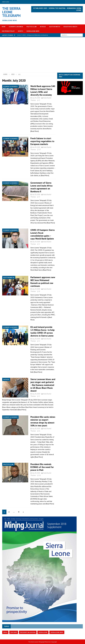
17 (40, 150)
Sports (20, 31)
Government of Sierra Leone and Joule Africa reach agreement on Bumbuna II (41, 187)
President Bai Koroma (28, 632)
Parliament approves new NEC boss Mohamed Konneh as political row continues (43, 282)
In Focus (43, 27)
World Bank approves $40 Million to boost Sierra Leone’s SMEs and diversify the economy (43, 91)
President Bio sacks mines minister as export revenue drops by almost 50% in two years (43, 421)
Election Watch (55, 27)
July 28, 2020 (36, 394)
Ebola (5, 632)
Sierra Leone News (33, 31)
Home (4, 27)
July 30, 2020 (36, 98)
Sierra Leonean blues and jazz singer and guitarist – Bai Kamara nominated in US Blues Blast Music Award (43, 385)
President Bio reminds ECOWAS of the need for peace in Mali (42, 467)
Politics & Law (31, 27)
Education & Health (70, 27)
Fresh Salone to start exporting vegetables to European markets (42, 141)
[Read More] (35, 131)
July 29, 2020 (36, 242)
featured (14, 632)
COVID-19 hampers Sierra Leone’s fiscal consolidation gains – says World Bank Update (42, 234)
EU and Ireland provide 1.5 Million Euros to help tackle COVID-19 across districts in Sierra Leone (42, 331)
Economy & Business (16, 27)
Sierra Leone (43, 632)
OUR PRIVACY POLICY (8, 31)
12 (40, 475)
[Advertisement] (42, 56)
